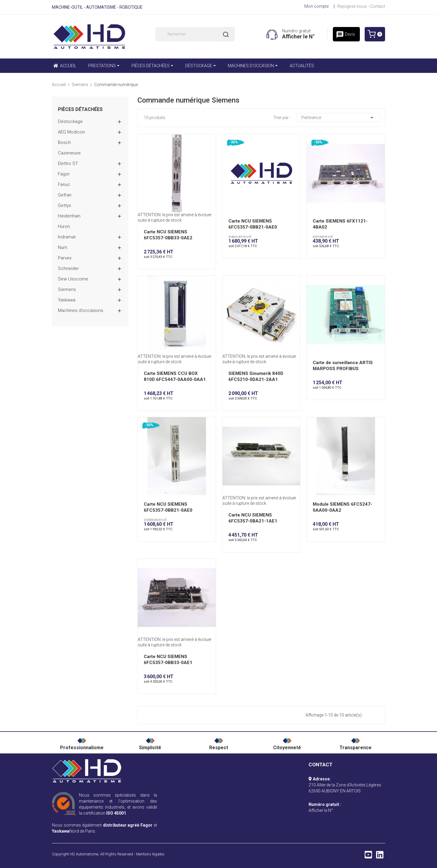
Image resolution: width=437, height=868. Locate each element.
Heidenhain (69, 216)
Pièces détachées (80, 109)
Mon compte (316, 6)
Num (63, 247)
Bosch (64, 142)
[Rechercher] (195, 34)
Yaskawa (67, 300)
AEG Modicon (71, 132)
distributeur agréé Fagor (128, 825)
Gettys (65, 205)
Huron (64, 226)
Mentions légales (150, 854)
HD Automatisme (84, 854)
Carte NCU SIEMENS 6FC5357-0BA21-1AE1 (253, 518)
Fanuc (64, 184)
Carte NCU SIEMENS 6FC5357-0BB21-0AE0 (253, 224)
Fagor (64, 174)
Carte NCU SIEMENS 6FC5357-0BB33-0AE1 (168, 660)
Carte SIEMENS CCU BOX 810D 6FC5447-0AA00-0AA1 (175, 376)
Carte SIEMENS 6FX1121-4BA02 (340, 224)
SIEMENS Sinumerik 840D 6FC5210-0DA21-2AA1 (256, 376)
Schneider (68, 268)
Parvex (65, 258)
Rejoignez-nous (352, 6)
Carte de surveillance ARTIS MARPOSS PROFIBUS (343, 366)
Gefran (65, 195)
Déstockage (70, 121)
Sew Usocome (73, 279)
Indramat (67, 237)
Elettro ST (68, 163)
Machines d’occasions (81, 310)
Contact (378, 6)
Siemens (67, 289)
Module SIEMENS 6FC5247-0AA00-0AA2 (342, 507)
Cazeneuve (69, 153)
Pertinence (338, 118)
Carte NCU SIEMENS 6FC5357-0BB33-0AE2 (168, 235)
